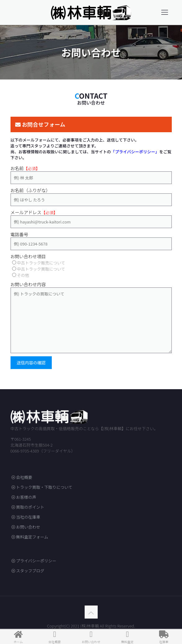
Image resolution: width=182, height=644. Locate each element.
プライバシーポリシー (36, 561)
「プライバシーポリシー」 (135, 152)
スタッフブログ (30, 571)
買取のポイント (30, 507)
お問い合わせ (28, 527)
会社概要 (24, 477)
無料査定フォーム (32, 537)
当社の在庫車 (28, 517)
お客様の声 (26, 497)
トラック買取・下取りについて (44, 487)
